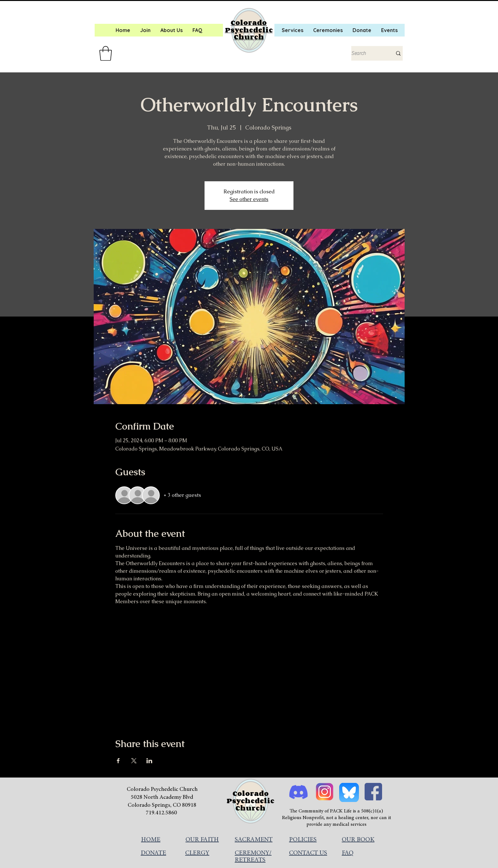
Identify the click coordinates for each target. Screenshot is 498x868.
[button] (106, 53)
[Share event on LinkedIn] (149, 761)
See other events (249, 199)
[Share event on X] (134, 761)
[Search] (367, 53)
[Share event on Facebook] (118, 761)
